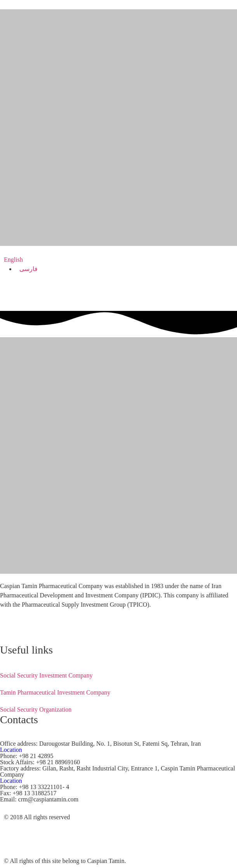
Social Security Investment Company (46, 675)
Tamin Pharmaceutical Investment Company (55, 692)
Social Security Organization (36, 709)
